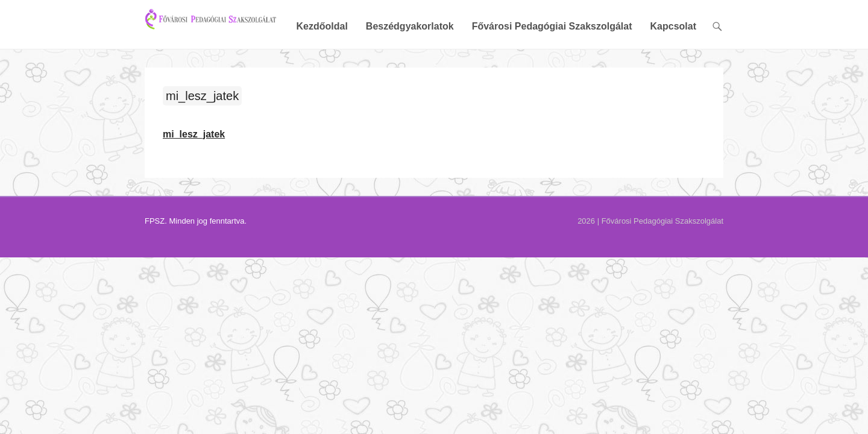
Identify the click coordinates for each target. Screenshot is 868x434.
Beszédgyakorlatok (497, 27)
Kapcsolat (761, 27)
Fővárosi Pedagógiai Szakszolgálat (640, 27)
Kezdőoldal (409, 27)
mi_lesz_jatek (115, 97)
